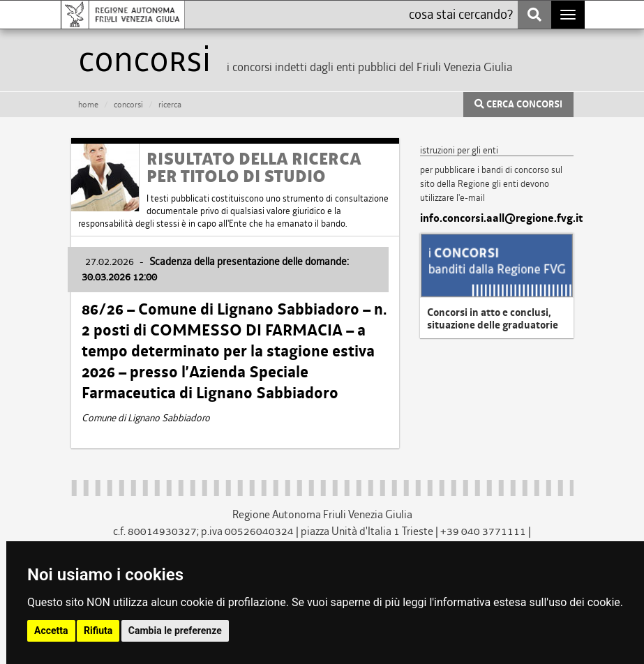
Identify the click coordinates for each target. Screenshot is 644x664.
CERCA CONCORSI (518, 105)
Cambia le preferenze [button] (175, 631)
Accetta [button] (51, 631)
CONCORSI (128, 105)
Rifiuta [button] (98, 631)
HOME (88, 105)
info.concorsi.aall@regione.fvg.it (497, 218)
